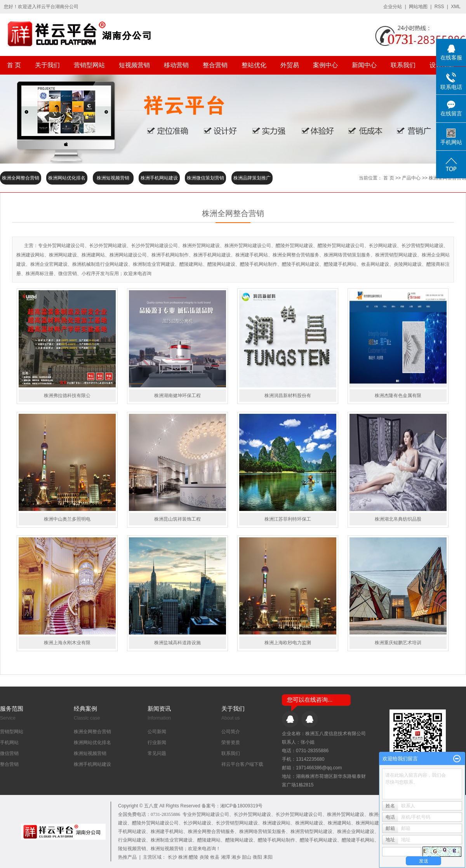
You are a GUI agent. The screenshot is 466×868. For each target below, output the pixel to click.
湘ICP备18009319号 (241, 806)
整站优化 (254, 65)
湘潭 (226, 857)
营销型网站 (89, 65)
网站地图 (418, 7)
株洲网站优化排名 (67, 178)
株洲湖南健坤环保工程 (177, 396)
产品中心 (411, 178)
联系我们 (403, 65)
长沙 (172, 857)
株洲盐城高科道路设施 (177, 643)
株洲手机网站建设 (159, 178)
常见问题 (157, 753)
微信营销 (9, 753)
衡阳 (257, 857)
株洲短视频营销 (113, 178)
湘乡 (236, 857)
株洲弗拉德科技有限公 (67, 396)
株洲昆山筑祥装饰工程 (177, 519)
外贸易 (290, 65)
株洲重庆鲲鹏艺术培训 (398, 643)
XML (456, 7)
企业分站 (393, 7)
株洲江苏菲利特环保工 (288, 519)
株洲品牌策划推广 (252, 178)
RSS (439, 7)
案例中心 (325, 65)
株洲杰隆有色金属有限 (398, 396)
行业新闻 (157, 743)
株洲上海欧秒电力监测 (288, 643)
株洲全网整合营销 (21, 178)
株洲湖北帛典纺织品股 (398, 519)
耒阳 (268, 857)
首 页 (14, 65)
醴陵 (193, 857)
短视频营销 (134, 65)
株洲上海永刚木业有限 (67, 643)
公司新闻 (157, 732)
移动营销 (176, 65)
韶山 (247, 857)
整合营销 (215, 65)
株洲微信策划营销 (205, 178)
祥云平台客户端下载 (242, 764)
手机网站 (9, 743)
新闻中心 (364, 65)
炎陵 (204, 857)
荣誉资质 (231, 743)
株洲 (183, 857)
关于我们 (47, 65)
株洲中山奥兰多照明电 (67, 519)
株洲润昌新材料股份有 (288, 396)
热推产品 (127, 857)
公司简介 (231, 732)
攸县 (215, 857)
